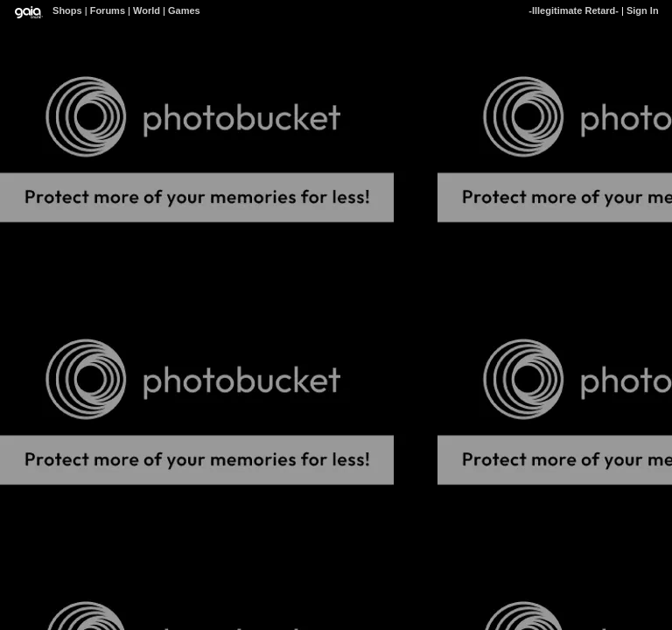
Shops (67, 10)
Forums (108, 10)
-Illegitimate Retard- (574, 10)
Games (184, 10)
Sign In (643, 10)
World (147, 10)
